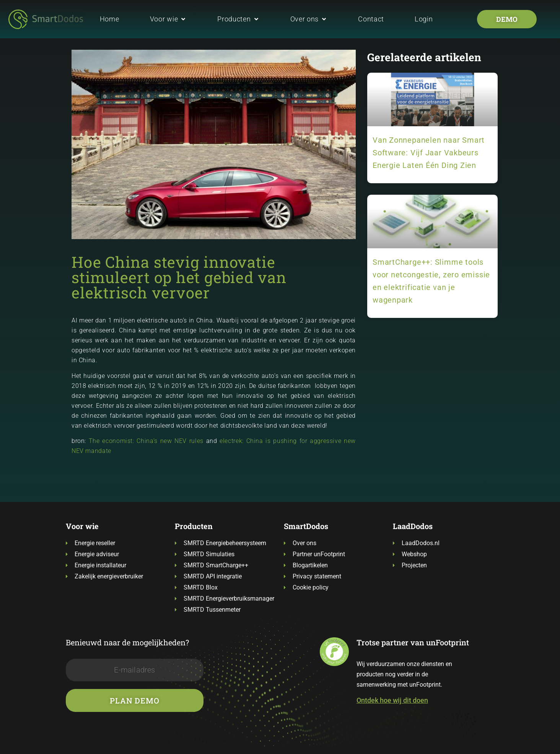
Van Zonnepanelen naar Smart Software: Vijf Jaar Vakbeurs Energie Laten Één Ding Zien (429, 153)
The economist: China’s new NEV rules (146, 441)
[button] (168, 19)
